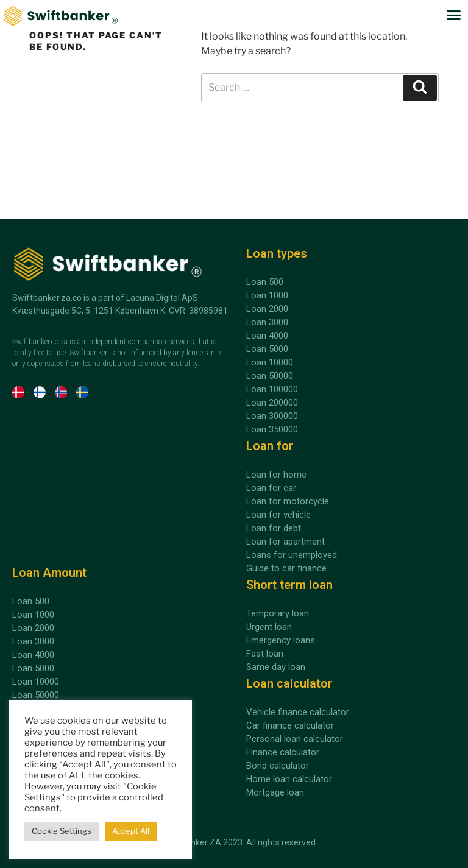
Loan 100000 (272, 389)
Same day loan (276, 667)
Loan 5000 (33, 668)
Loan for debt (274, 528)
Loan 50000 (36, 695)
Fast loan (265, 654)
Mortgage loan (275, 792)
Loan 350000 (272, 429)
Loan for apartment (285, 542)
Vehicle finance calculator (298, 712)
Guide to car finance (286, 568)
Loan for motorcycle (288, 501)
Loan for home (276, 475)
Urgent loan (269, 627)
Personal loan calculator (295, 739)
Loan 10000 (36, 682)
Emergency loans (281, 640)
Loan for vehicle (278, 515)
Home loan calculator (289, 779)
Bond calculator (278, 766)
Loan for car (271, 488)
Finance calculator (283, 752)
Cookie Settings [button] (62, 831)
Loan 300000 (272, 416)
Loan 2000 (33, 628)
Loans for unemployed (292, 555)
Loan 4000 (33, 655)
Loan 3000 (33, 641)
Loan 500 (31, 601)
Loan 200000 (272, 403)
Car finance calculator (290, 725)
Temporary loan (278, 613)
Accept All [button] (131, 831)
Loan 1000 (33, 615)
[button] (454, 15)
